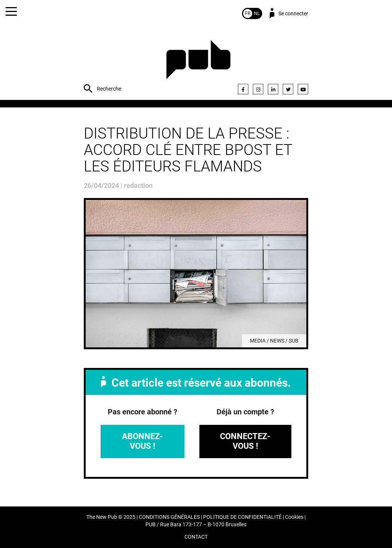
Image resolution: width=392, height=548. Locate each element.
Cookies (294, 517)
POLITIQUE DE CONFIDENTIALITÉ (242, 517)
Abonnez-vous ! (143, 441)
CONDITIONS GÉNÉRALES (169, 517)
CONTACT (196, 537)
